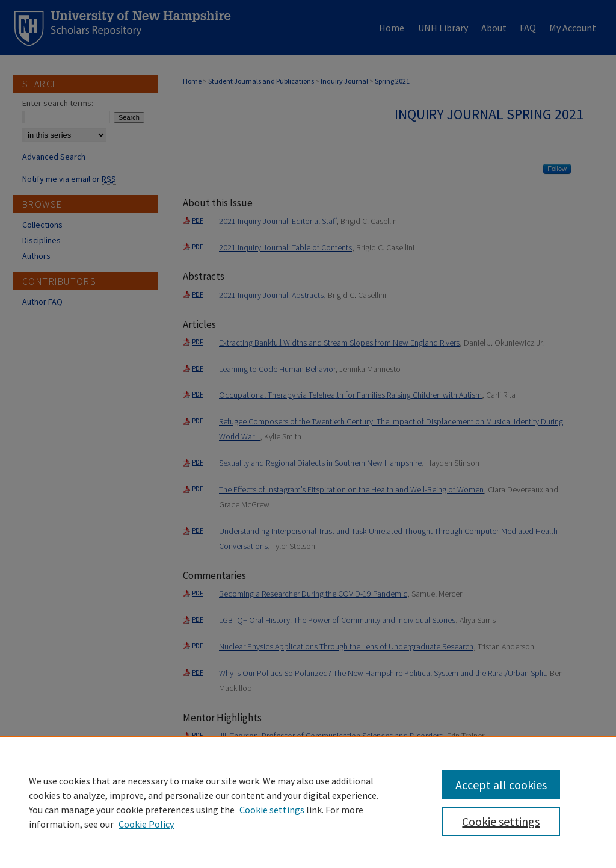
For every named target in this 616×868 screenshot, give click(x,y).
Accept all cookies (501, 785)
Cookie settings (272, 810)
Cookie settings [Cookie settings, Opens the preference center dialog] (501, 821)
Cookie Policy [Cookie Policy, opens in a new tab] (146, 824)
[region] (308, 802)
